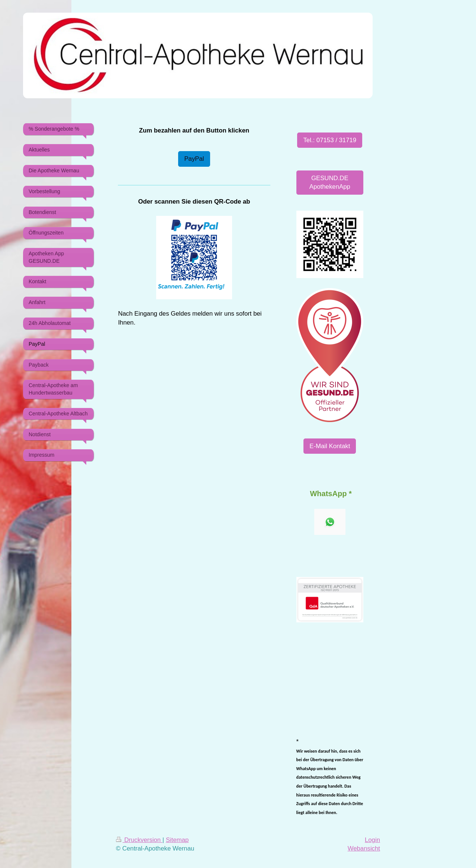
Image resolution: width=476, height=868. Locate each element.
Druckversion (139, 840)
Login (372, 840)
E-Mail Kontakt (330, 446)
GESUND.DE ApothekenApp (330, 183)
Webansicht (364, 848)
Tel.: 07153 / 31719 (330, 140)
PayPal (194, 159)
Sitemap (177, 840)
